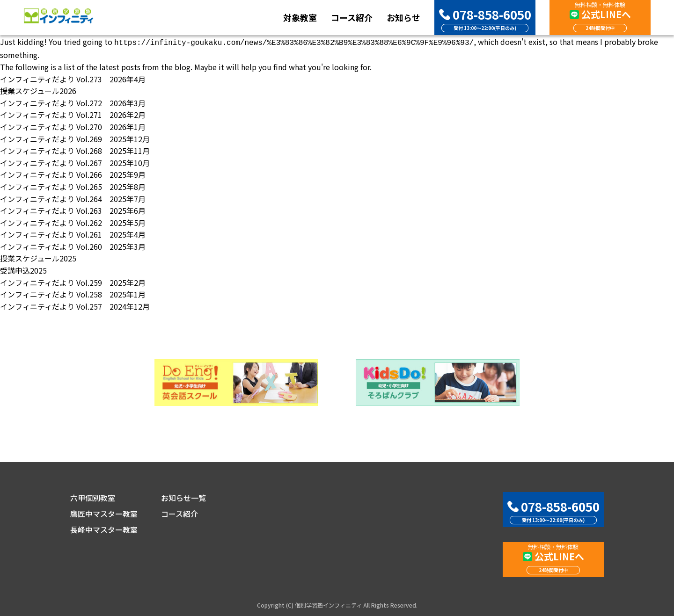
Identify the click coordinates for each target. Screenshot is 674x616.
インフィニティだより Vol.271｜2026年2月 (73, 114)
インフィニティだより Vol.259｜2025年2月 (73, 282)
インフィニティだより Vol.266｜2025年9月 (73, 174)
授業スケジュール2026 (38, 90)
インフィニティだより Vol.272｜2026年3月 (73, 102)
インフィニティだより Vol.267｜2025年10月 (75, 162)
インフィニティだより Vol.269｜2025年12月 (75, 138)
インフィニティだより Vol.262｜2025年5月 (73, 222)
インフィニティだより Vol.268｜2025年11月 (75, 150)
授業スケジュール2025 (38, 257)
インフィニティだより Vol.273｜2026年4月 (73, 78)
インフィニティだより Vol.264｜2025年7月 (73, 198)
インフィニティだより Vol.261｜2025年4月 (73, 233)
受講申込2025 (23, 269)
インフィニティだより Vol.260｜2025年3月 (73, 246)
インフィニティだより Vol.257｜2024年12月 (75, 305)
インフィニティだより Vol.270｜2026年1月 (73, 126)
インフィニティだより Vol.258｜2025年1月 (73, 293)
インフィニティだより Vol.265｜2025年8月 (73, 186)
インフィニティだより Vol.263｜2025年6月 (73, 210)
